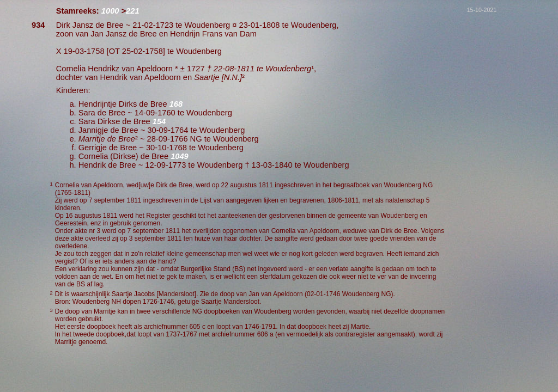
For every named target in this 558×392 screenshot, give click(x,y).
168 (176, 104)
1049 (180, 156)
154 (159, 121)
